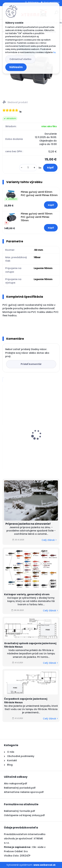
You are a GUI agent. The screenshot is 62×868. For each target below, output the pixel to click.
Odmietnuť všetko (20, 59)
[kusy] (28, 168)
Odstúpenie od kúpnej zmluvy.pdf (24, 815)
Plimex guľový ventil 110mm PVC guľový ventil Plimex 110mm (37, 217)
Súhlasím (16, 67)
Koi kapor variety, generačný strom (27, 594)
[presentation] (5, 429)
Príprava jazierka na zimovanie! (28, 524)
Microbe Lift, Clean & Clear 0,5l (24, 441)
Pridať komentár (31, 364)
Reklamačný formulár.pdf (20, 811)
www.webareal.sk (44, 865)
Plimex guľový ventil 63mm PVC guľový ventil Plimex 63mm (39, 194)
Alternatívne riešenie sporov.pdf (24, 792)
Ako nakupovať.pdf (16, 783)
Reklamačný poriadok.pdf (20, 788)
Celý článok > (49, 540)
